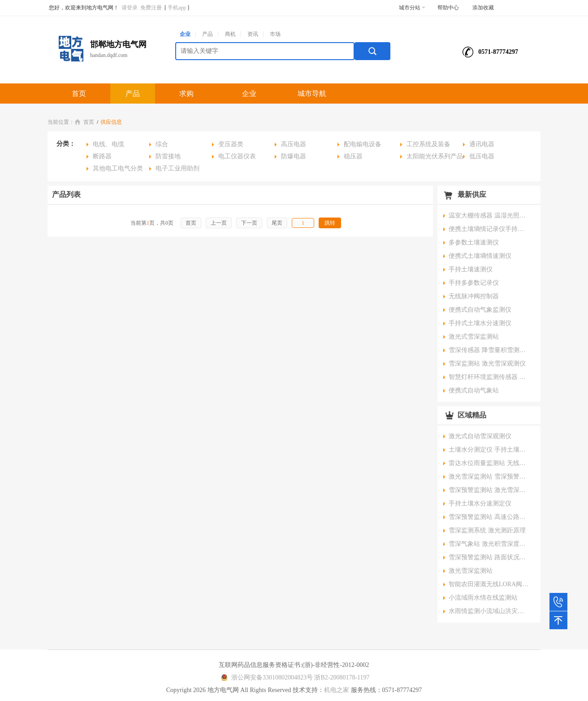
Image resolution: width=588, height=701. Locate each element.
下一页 (249, 223)
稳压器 (353, 156)
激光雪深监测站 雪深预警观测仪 (489, 477)
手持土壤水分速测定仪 (480, 503)
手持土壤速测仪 (471, 269)
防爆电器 (294, 156)
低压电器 (482, 156)
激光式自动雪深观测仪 (480, 436)
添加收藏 (483, 8)
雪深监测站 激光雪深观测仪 (487, 364)
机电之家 (337, 690)
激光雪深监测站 (471, 571)
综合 (162, 144)
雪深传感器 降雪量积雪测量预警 (489, 350)
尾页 (277, 223)
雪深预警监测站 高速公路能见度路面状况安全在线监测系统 (489, 517)
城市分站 (412, 8)
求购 (186, 94)
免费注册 (151, 8)
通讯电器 (482, 144)
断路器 (102, 156)
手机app (177, 8)
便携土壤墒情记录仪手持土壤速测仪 (489, 229)
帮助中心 (448, 8)
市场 (275, 34)
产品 (208, 34)
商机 (230, 34)
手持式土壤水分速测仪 (480, 323)
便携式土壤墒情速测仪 (480, 256)
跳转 (330, 223)
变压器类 (231, 144)
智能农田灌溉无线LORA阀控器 (489, 584)
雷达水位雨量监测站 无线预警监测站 (489, 463)
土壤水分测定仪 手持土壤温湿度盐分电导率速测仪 (489, 450)
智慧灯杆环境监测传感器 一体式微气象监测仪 (489, 377)
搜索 (372, 51)
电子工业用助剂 (177, 168)
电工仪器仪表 (237, 156)
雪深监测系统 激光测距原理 (487, 530)
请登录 (130, 8)
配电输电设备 (363, 144)
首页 (79, 94)
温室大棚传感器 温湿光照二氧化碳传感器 (489, 216)
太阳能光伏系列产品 (435, 156)
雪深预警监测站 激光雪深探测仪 (489, 490)
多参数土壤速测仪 (474, 242)
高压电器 (294, 144)
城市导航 (312, 94)
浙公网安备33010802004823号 (266, 677)
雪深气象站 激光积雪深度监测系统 (489, 544)
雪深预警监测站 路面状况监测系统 (489, 557)
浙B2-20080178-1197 (342, 677)
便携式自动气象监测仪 (480, 310)
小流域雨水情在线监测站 (483, 598)
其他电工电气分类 (118, 168)
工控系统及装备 (428, 144)
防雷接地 (168, 156)
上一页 (219, 223)
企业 (185, 34)
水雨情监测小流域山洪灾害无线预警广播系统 (489, 611)
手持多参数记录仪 (474, 283)
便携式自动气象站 (474, 390)
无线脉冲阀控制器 (474, 296)
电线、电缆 (108, 144)
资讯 (253, 34)
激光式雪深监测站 (474, 337)
